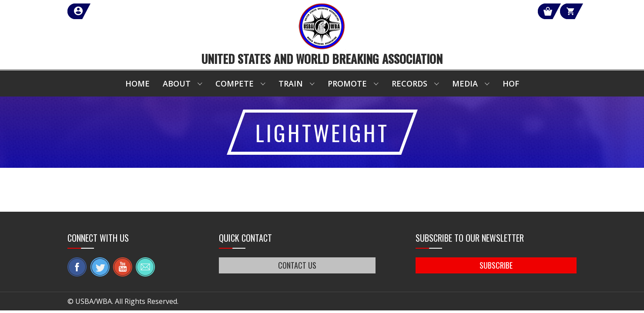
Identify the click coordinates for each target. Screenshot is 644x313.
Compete (235, 83)
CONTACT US (297, 265)
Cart (561, 11)
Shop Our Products (484, 11)
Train (291, 83)
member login (110, 11)
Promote (347, 83)
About (177, 83)
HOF (511, 83)
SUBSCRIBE (496, 265)
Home (138, 83)
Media (465, 83)
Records (409, 83)
